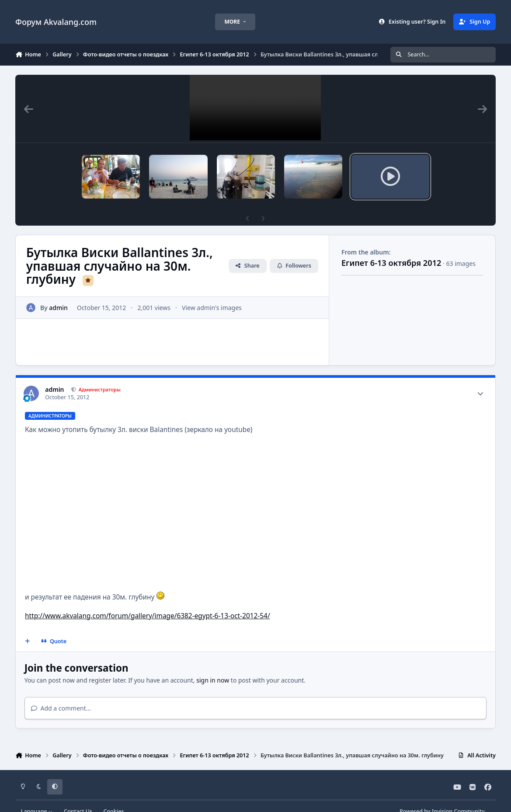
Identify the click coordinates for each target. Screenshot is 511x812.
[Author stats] (480, 379)
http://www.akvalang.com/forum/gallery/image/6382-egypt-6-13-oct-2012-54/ (148, 601)
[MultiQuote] (28, 627)
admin (58, 293)
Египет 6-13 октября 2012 (391, 248)
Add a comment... (61, 693)
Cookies (113, 796)
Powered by (442, 796)
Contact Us (78, 796)
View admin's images (212, 293)
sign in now (213, 665)
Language (37, 796)
